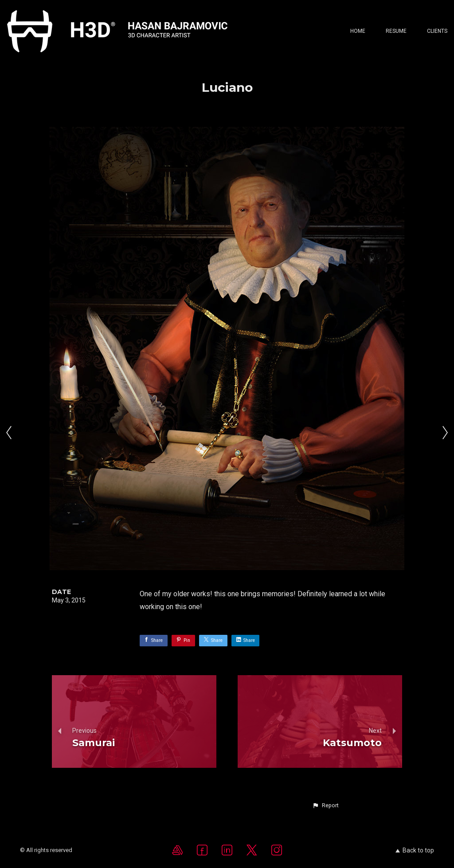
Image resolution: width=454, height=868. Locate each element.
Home (358, 31)
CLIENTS (437, 31)
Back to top (415, 850)
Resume (396, 31)
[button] (325, 805)
